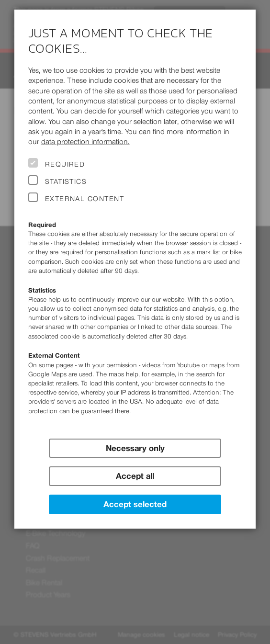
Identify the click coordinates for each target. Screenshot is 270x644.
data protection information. (85, 141)
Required (65, 164)
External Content (84, 199)
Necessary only (135, 448)
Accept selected (135, 504)
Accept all (135, 476)
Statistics (66, 181)
